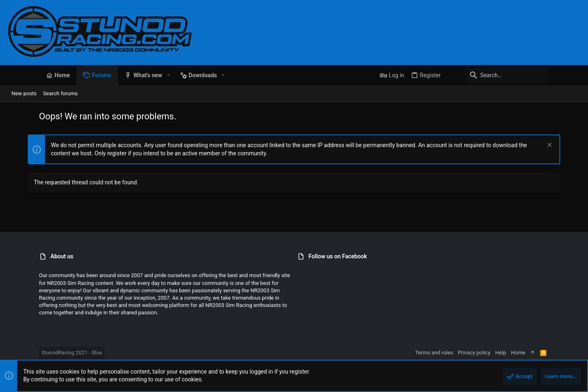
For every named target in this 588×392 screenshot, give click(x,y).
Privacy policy (505, 353)
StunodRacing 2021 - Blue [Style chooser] (41, 353)
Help (531, 353)
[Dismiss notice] (568, 146)
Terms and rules (465, 353)
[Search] (529, 75)
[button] (137, 75)
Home (549, 353)
